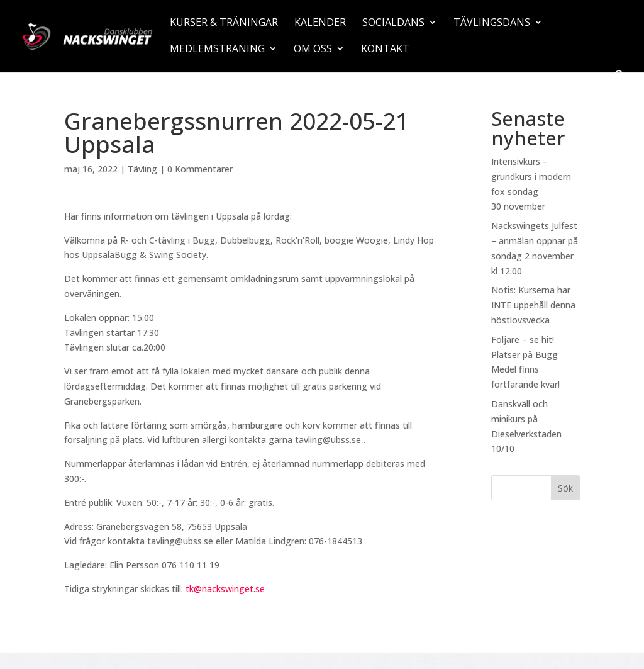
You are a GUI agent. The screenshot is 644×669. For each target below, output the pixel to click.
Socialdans (393, 23)
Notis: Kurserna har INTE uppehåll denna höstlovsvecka (533, 305)
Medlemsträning (217, 50)
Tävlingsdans (492, 23)
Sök (565, 488)
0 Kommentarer (200, 169)
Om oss (313, 50)
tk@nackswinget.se (225, 589)
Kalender (320, 23)
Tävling (142, 169)
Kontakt (385, 50)
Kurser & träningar (224, 23)
